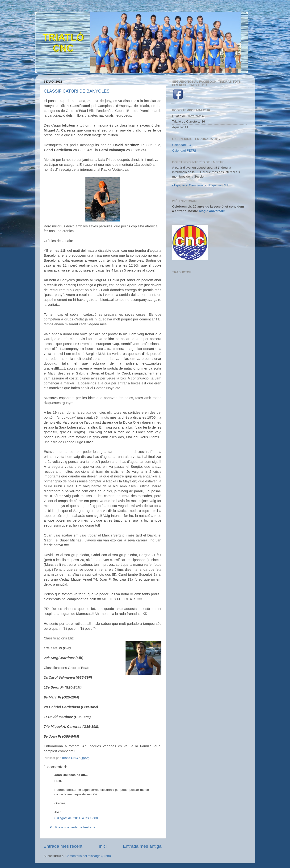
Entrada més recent (63, 846)
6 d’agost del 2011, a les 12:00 (76, 818)
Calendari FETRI (184, 151)
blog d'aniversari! (212, 211)
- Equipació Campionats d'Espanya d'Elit (201, 185)
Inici (103, 846)
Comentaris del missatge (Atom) (88, 856)
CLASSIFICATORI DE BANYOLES (77, 91)
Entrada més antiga (142, 846)
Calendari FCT (183, 145)
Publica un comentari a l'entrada (72, 827)
